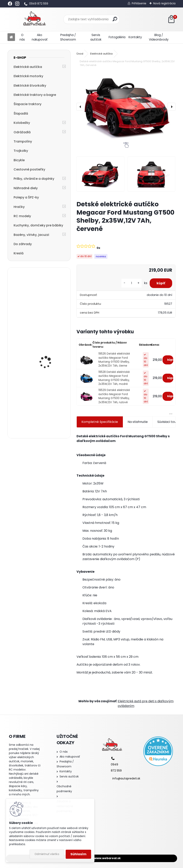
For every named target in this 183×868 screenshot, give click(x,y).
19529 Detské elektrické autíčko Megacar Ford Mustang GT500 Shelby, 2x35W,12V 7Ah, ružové (114, 396)
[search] (115, 19)
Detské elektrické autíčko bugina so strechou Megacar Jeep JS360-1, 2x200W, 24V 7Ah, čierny (50, 413)
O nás (22, 37)
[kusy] (130, 283)
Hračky (19, 207)
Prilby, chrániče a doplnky (34, 179)
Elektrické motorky (28, 76)
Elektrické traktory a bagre (35, 95)
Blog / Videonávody (159, 37)
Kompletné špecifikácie (100, 422)
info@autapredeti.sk (126, 778)
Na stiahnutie (138, 422)
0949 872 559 (39, 4)
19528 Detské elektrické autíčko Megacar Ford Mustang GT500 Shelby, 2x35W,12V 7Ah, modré (114, 378)
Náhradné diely (26, 188)
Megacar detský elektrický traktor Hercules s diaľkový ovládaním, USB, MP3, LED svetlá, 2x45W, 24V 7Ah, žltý (49, 365)
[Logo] (35, 19)
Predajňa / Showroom (68, 37)
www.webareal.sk (107, 858)
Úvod (80, 54)
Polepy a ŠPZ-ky (26, 197)
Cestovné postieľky (29, 169)
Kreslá (19, 253)
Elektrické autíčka (28, 67)
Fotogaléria (117, 37)
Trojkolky (21, 151)
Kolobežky (22, 123)
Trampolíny (23, 141)
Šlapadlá (21, 113)
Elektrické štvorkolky (30, 86)
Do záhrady (23, 244)
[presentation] (80, 107)
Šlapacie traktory (28, 104)
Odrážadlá (22, 132)
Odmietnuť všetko (47, 854)
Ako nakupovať (40, 37)
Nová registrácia (164, 3)
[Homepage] (11, 37)
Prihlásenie (139, 3)
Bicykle (19, 160)
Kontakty (135, 37)
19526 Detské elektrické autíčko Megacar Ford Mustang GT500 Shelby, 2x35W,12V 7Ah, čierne (114, 360)
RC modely (22, 216)
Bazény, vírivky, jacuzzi (31, 235)
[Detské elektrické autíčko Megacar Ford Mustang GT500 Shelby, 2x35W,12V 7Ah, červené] (126, 107)
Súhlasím (78, 854)
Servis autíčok (96, 37)
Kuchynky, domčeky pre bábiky (38, 225)
